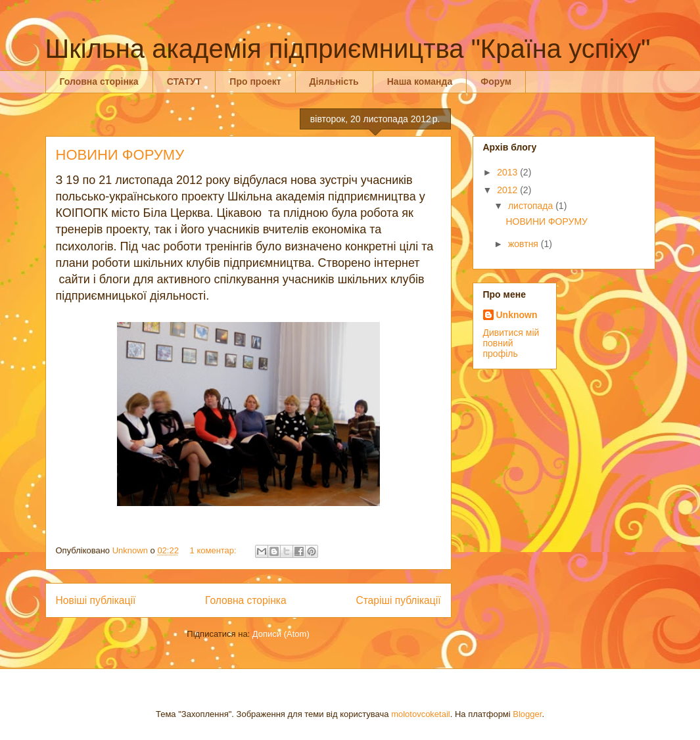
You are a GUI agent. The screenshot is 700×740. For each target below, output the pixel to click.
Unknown (517, 315)
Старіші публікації (398, 600)
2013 (508, 172)
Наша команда (420, 81)
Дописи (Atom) (281, 634)
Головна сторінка (99, 81)
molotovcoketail (421, 714)
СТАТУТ (184, 81)
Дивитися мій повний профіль (511, 343)
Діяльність (334, 81)
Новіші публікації (96, 600)
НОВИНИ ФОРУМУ (120, 155)
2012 (508, 190)
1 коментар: (215, 550)
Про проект (255, 81)
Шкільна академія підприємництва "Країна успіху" (348, 49)
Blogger (527, 714)
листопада (532, 206)
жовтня (525, 244)
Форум (496, 81)
